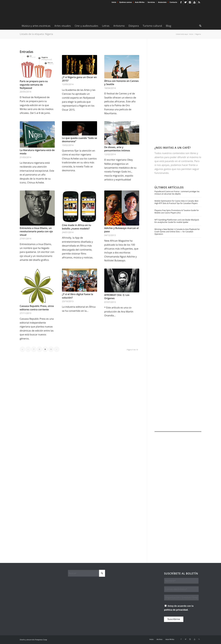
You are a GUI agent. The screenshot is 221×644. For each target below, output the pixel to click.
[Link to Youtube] (195, 2)
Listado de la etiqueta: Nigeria (36, 34)
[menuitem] (114, 2)
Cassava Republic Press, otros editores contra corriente (37, 308)
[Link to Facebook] (181, 2)
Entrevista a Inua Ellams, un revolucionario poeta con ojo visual (36, 231)
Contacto (173, 2)
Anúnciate (162, 2)
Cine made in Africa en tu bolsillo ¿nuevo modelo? (77, 227)
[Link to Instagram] (190, 2)
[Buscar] (199, 26)
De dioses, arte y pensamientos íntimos (117, 149)
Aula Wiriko (140, 2)
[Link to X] (186, 2)
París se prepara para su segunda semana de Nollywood (34, 85)
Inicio (114, 2)
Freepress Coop (41, 640)
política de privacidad (176, 610)
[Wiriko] (42, 13)
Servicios (151, 2)
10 (51, 349)
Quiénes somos (126, 2)
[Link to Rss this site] (199, 2)
